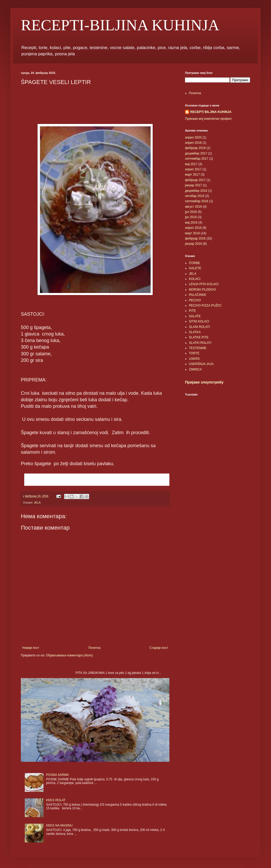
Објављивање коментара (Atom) (69, 655)
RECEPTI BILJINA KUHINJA (211, 112)
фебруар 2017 (195, 180)
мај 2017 (191, 164)
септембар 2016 (197, 201)
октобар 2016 (195, 196)
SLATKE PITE (199, 337)
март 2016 (192, 233)
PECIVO (195, 300)
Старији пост (159, 648)
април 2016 (193, 228)
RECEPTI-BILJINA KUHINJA (120, 25)
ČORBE (195, 263)
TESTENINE (198, 348)
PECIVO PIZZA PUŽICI (205, 306)
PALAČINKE (198, 295)
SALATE (195, 316)
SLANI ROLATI (199, 327)
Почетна (94, 648)
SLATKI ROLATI (200, 343)
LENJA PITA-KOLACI (204, 284)
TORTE (194, 353)
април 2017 (193, 169)
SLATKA (195, 332)
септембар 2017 (197, 159)
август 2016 (193, 207)
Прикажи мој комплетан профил (208, 119)
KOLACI (195, 279)
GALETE (195, 268)
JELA (37, 502)
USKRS (194, 359)
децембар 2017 (196, 153)
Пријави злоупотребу (204, 382)
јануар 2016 (193, 244)
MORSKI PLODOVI (202, 290)
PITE (192, 311)
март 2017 (192, 175)
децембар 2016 (196, 191)
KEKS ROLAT (56, 800)
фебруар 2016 (195, 238)
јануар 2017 (193, 185)
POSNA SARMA (57, 775)
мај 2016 (191, 223)
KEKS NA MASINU (59, 825)
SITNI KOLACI (199, 321)
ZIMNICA (195, 369)
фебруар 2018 (195, 148)
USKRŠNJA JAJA (201, 364)
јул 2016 (191, 212)
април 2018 (193, 143)
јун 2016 (191, 217)
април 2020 (193, 137)
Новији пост (31, 648)
